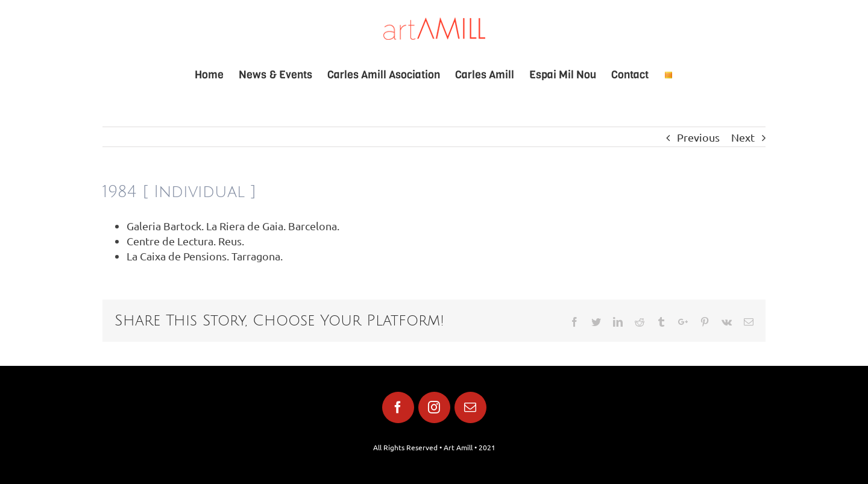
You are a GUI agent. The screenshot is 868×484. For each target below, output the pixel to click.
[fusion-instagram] (434, 407)
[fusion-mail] (470, 407)
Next (743, 137)
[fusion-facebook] (398, 407)
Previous (698, 137)
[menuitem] (217, 75)
